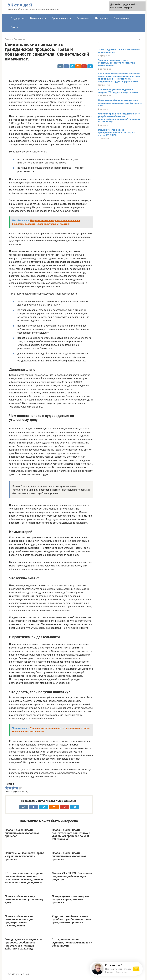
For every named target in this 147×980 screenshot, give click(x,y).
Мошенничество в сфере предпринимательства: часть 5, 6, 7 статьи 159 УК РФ (117, 133)
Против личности (61, 18)
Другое (15, 27)
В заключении (122, 18)
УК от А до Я (20, 5)
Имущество (102, 18)
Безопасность (38, 18)
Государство (18, 18)
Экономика (83, 18)
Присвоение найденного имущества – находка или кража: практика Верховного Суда (120, 103)
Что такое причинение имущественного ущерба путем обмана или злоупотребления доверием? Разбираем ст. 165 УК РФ (119, 118)
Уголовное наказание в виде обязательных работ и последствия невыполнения (117, 63)
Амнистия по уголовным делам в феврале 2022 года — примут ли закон (118, 91)
